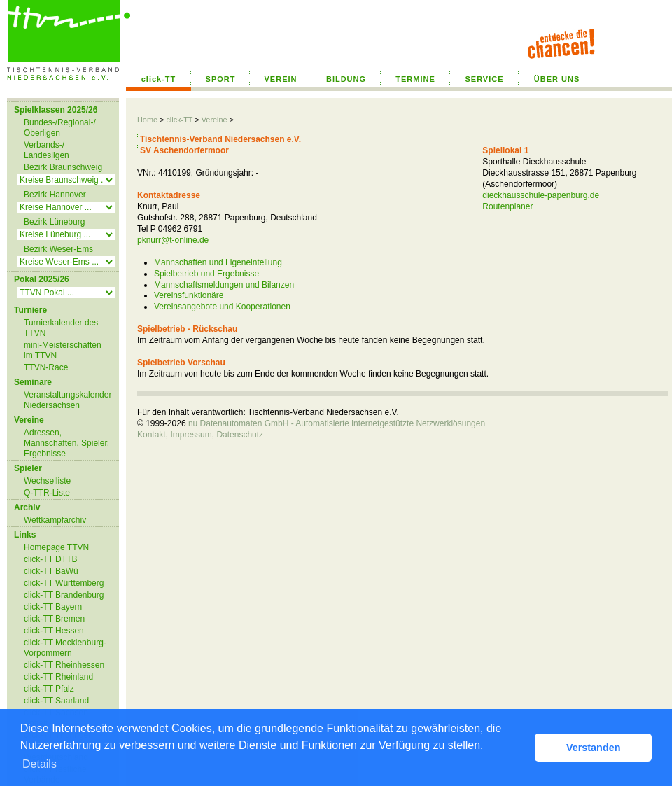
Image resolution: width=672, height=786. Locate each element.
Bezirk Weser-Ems (58, 249)
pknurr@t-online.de (173, 240)
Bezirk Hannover (55, 195)
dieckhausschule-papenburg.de (541, 195)
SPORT (221, 79)
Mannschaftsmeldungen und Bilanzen (224, 285)
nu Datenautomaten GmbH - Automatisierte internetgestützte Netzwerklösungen (337, 423)
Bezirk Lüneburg (54, 222)
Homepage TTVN (56, 547)
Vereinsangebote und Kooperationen (222, 307)
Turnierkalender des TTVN (61, 328)
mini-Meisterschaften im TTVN (63, 350)
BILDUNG (346, 79)
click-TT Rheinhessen (64, 665)
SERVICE (484, 79)
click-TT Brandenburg (64, 595)
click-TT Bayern (53, 607)
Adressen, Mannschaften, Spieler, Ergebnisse (66, 443)
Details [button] (40, 764)
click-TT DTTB (50, 559)
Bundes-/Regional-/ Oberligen (60, 128)
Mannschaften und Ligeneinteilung (218, 262)
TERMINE (415, 79)
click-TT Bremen (54, 619)
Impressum (191, 435)
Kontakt (152, 435)
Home (147, 120)
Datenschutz (240, 435)
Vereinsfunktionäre (189, 295)
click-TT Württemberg (64, 583)
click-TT (159, 79)
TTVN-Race (46, 367)
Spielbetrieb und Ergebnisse (206, 274)
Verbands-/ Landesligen (47, 150)
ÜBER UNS (557, 79)
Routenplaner (507, 206)
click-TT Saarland (56, 701)
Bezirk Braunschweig (63, 167)
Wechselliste (47, 481)
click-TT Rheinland (58, 677)
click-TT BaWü (51, 571)
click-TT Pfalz (49, 689)
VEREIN (281, 79)
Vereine (215, 120)
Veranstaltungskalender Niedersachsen (68, 400)
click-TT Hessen (54, 631)
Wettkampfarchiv (55, 520)
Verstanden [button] (594, 748)
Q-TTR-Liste (47, 493)
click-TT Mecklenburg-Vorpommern (65, 648)
